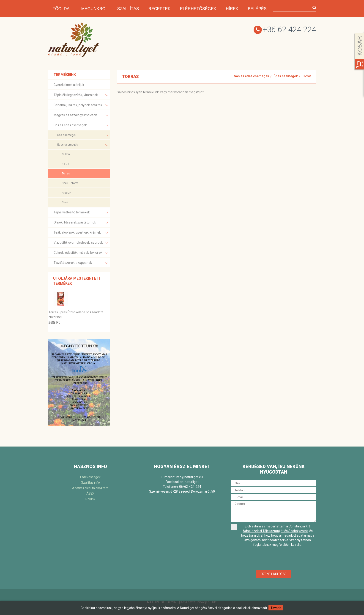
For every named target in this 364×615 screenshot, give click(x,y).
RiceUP (66, 193)
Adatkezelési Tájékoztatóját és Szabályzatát (275, 531)
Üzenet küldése (274, 574)
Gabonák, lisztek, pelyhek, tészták (81, 105)
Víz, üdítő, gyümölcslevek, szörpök (81, 243)
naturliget (192, 482)
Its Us (66, 164)
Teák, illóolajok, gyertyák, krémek (81, 233)
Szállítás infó (90, 483)
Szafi (65, 202)
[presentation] (274, 559)
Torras (66, 174)
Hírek (232, 9)
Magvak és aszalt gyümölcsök (81, 115)
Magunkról (95, 9)
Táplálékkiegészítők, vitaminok (81, 95)
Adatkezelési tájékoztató (90, 488)
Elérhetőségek (198, 9)
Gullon (66, 154)
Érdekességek (90, 477)
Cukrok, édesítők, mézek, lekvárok (81, 253)
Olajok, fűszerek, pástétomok (81, 223)
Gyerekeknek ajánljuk (69, 85)
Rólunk (90, 499)
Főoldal (62, 9)
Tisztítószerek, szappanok (81, 263)
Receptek (160, 9)
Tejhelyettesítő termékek (81, 213)
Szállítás (128, 9)
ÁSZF (90, 494)
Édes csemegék (83, 145)
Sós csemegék (83, 136)
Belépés (257, 9)
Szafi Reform (70, 183)
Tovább (276, 608)
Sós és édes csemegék (81, 125)
